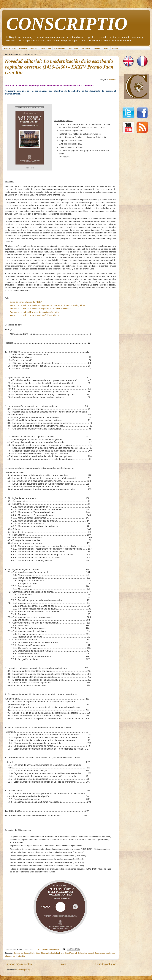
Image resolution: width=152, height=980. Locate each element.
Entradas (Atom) (23, 970)
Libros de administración (15, 956)
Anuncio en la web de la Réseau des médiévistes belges (35, 315)
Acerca (115, 48)
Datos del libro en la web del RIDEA (26, 302)
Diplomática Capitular (50, 953)
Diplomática (35, 953)
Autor (106, 48)
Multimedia (74, 48)
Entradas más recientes (18, 964)
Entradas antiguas (106, 964)
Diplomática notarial (86, 953)
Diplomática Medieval (68, 953)
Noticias (34, 48)
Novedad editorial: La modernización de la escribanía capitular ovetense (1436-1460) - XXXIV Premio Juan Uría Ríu (59, 67)
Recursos (86, 48)
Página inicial (10, 48)
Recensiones (60, 48)
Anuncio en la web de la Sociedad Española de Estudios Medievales (41, 309)
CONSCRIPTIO (67, 24)
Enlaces (97, 48)
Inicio (64, 964)
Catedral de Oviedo (21, 953)
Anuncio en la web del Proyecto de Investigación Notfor (35, 312)
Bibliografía (46, 48)
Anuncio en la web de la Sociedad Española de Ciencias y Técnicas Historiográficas (47, 305)
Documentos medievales (105, 953)
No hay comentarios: (51, 949)
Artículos (23, 48)
